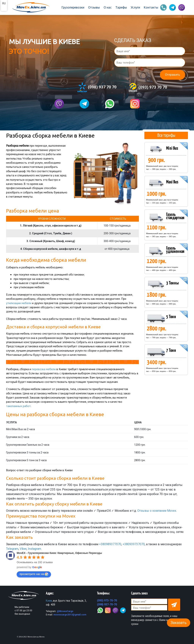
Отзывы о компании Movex (157, 511)
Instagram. (35, 549)
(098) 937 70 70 (97, 87)
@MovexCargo (65, 611)
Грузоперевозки (73, 7)
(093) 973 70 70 (148, 87)
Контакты (151, 7)
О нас (108, 7)
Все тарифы (166, 135)
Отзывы (94, 7)
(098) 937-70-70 (107, 604)
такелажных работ (18, 406)
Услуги (135, 7)
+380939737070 (134, 544)
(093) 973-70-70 (107, 600)
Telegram (12, 549)
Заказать (179, 623)
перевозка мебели (44, 369)
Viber (23, 549)
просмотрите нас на (34, 574)
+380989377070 (110, 544)
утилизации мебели (19, 303)
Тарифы (121, 7)
